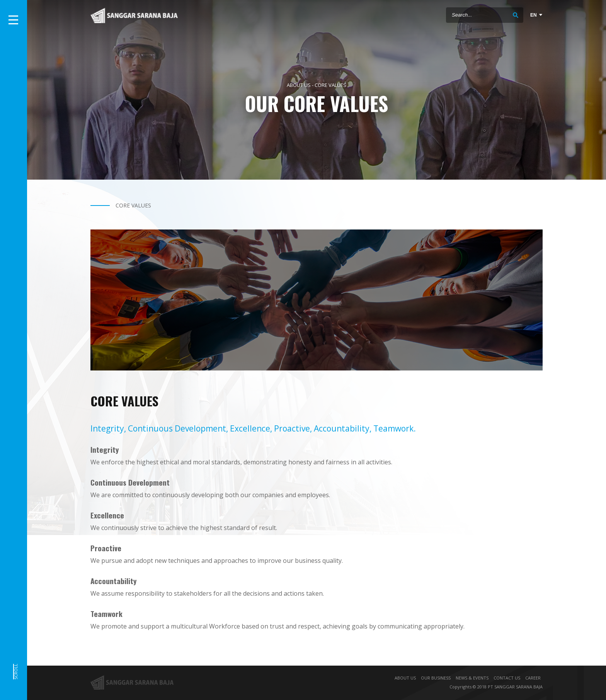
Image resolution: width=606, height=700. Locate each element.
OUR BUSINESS (436, 678)
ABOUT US (405, 678)
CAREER (533, 678)
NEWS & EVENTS (472, 678)
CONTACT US (507, 678)
